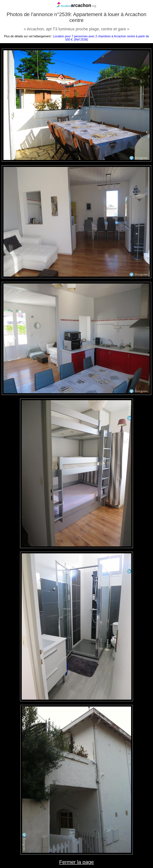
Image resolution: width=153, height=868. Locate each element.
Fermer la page (76, 862)
